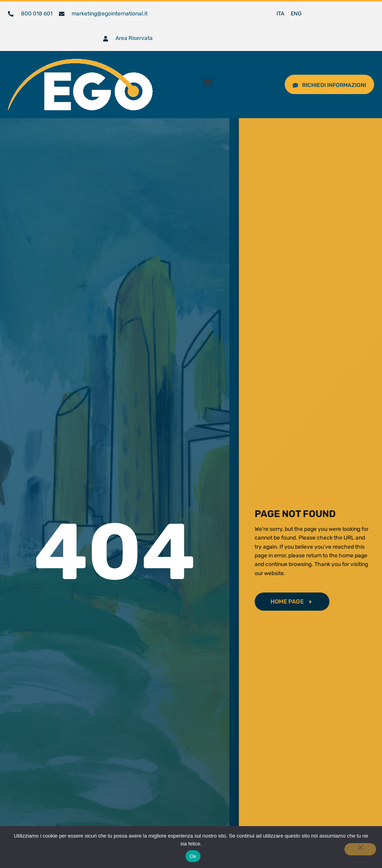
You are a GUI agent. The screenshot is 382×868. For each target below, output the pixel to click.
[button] (208, 82)
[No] (360, 849)
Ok (193, 856)
